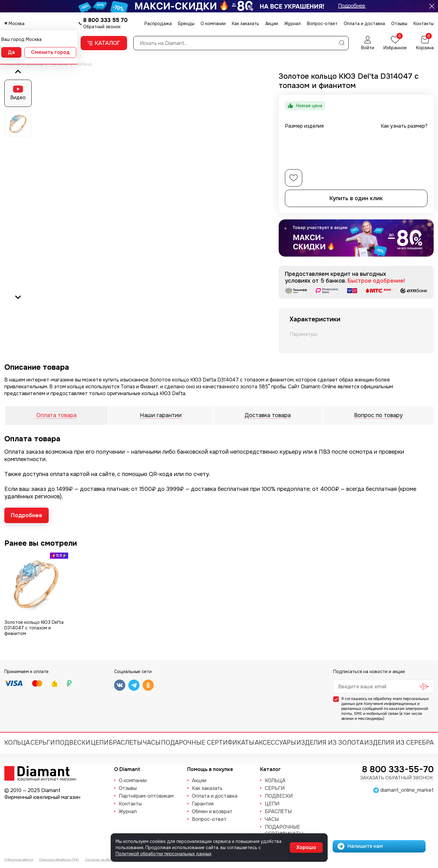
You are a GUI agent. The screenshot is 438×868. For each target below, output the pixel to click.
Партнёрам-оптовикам (146, 796)
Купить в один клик (356, 198)
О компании (213, 24)
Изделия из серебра (399, 743)
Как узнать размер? (404, 126)
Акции (272, 24)
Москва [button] (17, 24)
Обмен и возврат (212, 811)
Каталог (104, 43)
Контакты (424, 24)
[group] (150, 184)
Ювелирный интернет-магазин (43, 779)
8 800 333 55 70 (105, 20)
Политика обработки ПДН (59, 859)
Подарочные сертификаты (208, 743)
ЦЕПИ (100, 743)
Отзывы (399, 24)
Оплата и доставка (364, 24)
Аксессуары (275, 743)
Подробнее (27, 515)
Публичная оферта (19, 859)
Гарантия (203, 804)
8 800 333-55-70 (398, 769)
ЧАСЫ (152, 743)
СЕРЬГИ (43, 743)
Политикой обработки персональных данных (164, 854)
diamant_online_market (407, 790)
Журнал (292, 24)
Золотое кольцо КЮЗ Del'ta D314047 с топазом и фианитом (34, 628)
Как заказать (246, 24)
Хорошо (306, 847)
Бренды (186, 24)
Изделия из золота (330, 743)
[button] (18, 124)
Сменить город (50, 52)
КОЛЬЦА (17, 743)
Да (11, 52)
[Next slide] (18, 297)
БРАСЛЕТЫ (126, 743)
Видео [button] (18, 97)
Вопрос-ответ (322, 24)
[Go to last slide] (18, 72)
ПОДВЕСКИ (73, 743)
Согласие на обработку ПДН (107, 859)
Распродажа (158, 24)
